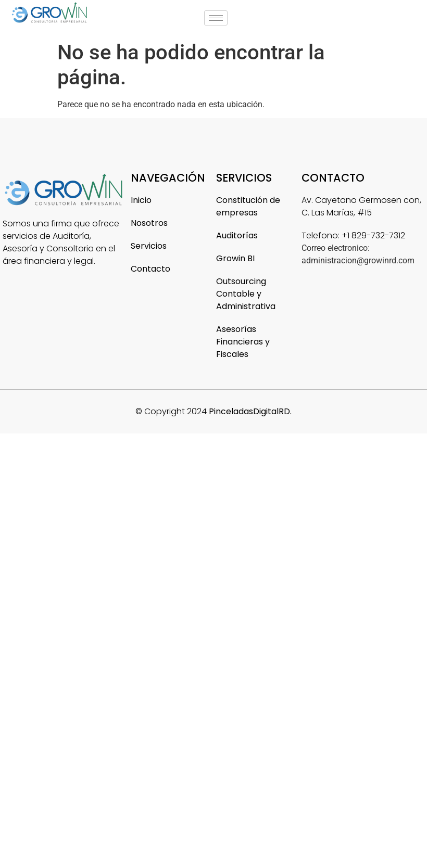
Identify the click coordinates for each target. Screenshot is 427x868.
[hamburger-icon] (216, 18)
